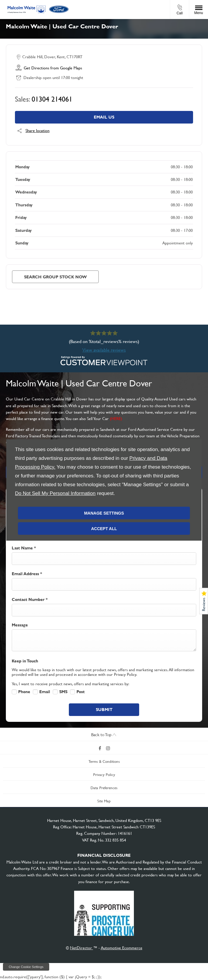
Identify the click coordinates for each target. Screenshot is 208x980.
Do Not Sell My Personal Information (55, 493)
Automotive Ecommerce (122, 948)
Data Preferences (104, 788)
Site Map (104, 801)
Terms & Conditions (104, 761)
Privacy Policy (104, 775)
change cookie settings (26, 967)
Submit (104, 710)
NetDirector (82, 948)
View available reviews (104, 350)
